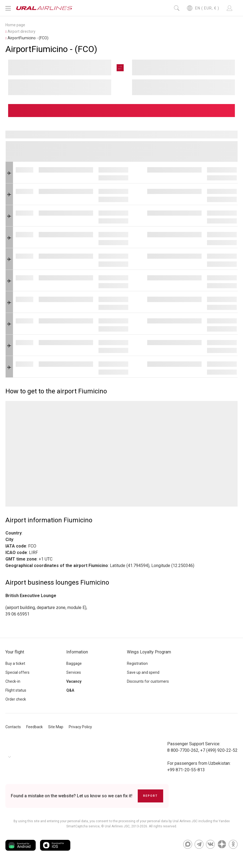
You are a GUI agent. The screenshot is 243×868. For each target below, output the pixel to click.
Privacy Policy (80, 727)
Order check (16, 699)
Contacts (13, 727)
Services (74, 672)
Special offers (17, 672)
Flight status (16, 690)
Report (150, 796)
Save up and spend (143, 672)
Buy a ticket (15, 663)
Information (77, 652)
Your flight (15, 652)
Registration (137, 663)
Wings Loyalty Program (149, 652)
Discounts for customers (148, 681)
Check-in (13, 681)
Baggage (74, 663)
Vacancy (74, 681)
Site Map (56, 727)
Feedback (35, 727)
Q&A (70, 690)
